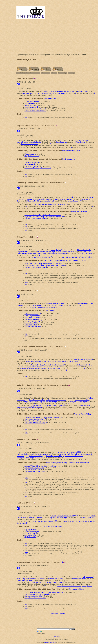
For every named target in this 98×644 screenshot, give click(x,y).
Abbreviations (46, 73)
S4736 (26, 229)
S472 (26, 227)
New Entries (20, 73)
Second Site (53, 642)
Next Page (72, 73)
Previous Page (63, 73)
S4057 (26, 339)
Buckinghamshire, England (82, 359)
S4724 (26, 483)
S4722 (26, 478)
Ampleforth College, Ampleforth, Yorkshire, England (47, 365)
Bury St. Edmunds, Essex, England (65, 452)
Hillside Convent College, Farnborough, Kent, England (48, 205)
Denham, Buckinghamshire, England (62, 516)
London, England (73, 201)
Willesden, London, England (55, 304)
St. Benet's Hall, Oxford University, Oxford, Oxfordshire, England (41, 369)
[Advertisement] (56, 37)
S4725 (26, 488)
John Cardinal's (47, 642)
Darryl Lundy (56, 636)
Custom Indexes (35, 73)
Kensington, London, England (78, 402)
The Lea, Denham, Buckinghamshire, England (40, 307)
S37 (26, 117)
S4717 (26, 276)
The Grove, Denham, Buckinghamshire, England (77, 257)
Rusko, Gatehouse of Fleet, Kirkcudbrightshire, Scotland (75, 586)
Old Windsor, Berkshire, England (41, 257)
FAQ (27, 73)
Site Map (54, 73)
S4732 (26, 552)
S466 (26, 608)
